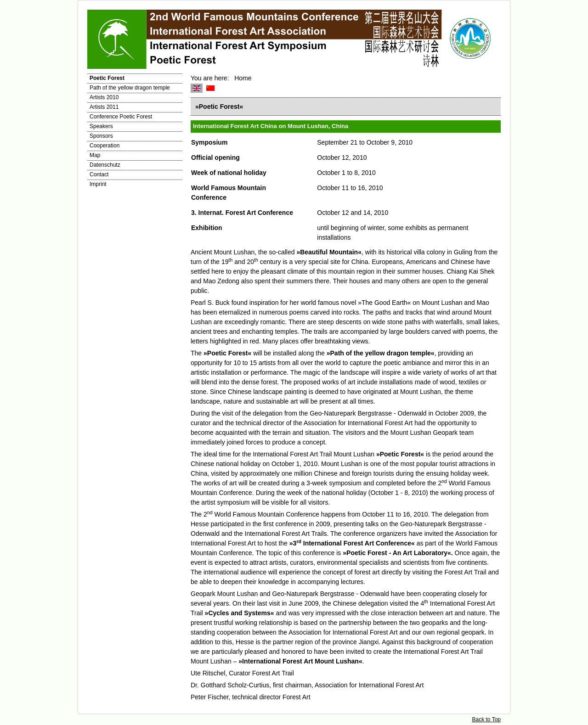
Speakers (101, 126)
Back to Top (486, 719)
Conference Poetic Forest (121, 117)
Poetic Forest (107, 78)
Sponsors (101, 136)
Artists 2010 (104, 97)
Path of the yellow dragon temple (130, 88)
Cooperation (105, 146)
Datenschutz (105, 165)
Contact (99, 174)
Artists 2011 (104, 107)
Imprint (98, 184)
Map (95, 155)
